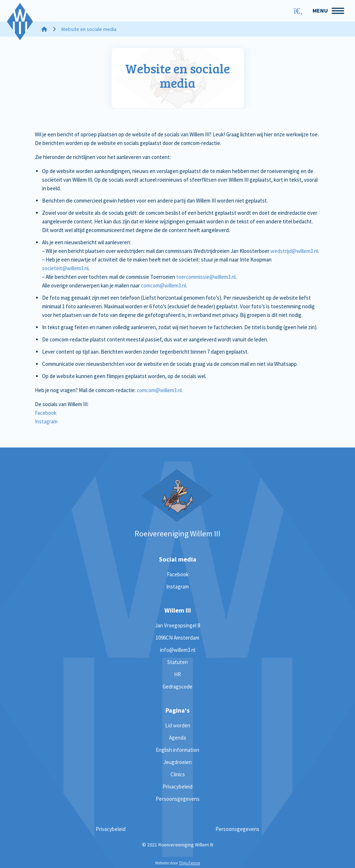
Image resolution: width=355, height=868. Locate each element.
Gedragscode (177, 687)
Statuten (177, 662)
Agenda (177, 738)
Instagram (46, 421)
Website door (177, 863)
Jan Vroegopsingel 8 (177, 625)
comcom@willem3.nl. (160, 390)
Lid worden (178, 725)
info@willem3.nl (178, 650)
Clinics (178, 774)
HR (177, 674)
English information (177, 750)
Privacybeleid (177, 787)
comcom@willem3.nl (163, 285)
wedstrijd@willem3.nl (294, 251)
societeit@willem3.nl (65, 268)
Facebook (46, 413)
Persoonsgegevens (178, 799)
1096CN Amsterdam (177, 638)
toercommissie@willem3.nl (206, 277)
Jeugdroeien (177, 762)
